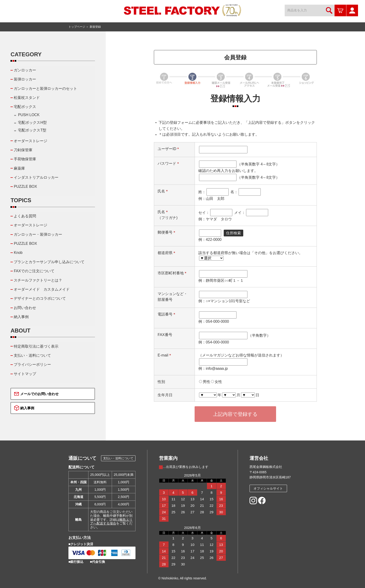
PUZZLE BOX (25, 186)
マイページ (352, 10)
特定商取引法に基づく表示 (36, 346)
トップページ (77, 27)
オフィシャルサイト (268, 488)
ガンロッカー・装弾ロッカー (38, 234)
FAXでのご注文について (34, 271)
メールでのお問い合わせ (39, 394)
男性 (206, 382)
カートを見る (340, 10)
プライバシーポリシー (32, 365)
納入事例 (21, 317)
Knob (18, 253)
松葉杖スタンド (27, 98)
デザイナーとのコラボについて (40, 298)
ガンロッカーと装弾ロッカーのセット (45, 89)
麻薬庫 (19, 168)
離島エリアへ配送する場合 (111, 522)
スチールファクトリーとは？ (38, 280)
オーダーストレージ (30, 141)
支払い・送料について (32, 355)
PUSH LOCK (29, 115)
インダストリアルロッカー (36, 177)
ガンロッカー (25, 70)
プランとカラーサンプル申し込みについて (49, 262)
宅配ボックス (25, 107)
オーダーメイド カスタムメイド (42, 289)
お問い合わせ (25, 308)
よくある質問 (25, 216)
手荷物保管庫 (25, 159)
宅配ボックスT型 (32, 130)
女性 (218, 382)
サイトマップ (25, 374)
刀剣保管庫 (23, 150)
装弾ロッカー (25, 79)
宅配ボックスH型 (32, 123)
